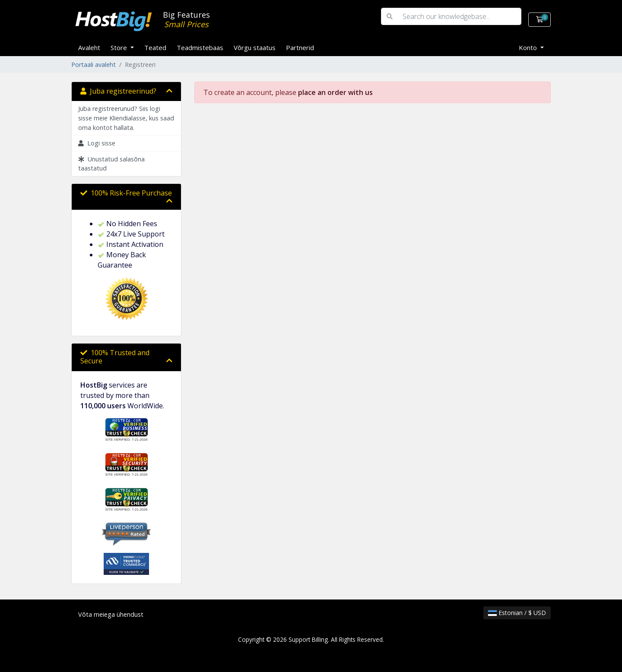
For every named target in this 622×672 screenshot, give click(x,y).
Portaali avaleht (94, 65)
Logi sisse (97, 143)
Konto (529, 47)
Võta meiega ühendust (111, 614)
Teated (155, 47)
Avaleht (89, 47)
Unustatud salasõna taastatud (111, 164)
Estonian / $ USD (517, 613)
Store (120, 47)
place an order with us (335, 92)
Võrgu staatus (255, 47)
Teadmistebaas (200, 47)
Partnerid (300, 47)
